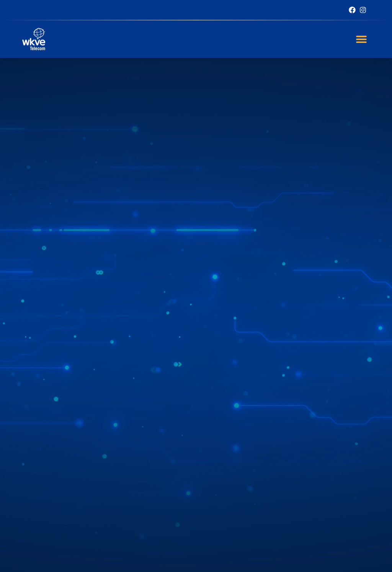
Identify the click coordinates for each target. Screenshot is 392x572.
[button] (361, 39)
